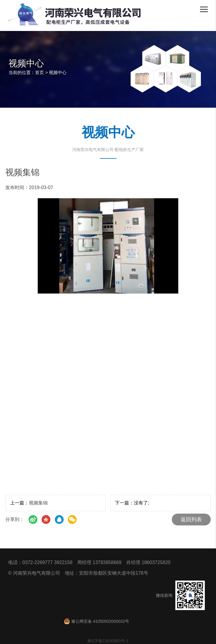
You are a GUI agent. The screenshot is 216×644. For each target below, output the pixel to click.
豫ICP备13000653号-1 (108, 641)
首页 (39, 72)
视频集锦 (38, 503)
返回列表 (191, 520)
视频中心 (58, 72)
